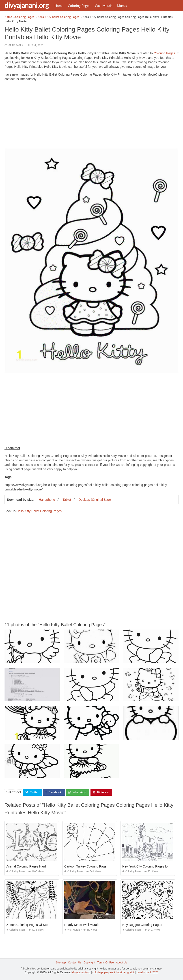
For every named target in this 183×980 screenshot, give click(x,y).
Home (59, 6)
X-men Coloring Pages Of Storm (29, 925)
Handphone (47, 500)
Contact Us (75, 962)
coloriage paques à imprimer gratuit (114, 972)
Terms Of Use (106, 962)
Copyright (89, 962)
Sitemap (61, 962)
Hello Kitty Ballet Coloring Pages (39, 511)
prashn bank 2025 (148, 972)
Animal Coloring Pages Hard (26, 866)
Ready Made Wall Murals (82, 925)
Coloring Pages (79, 6)
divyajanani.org (27, 5)
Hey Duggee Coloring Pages (142, 925)
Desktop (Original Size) (95, 500)
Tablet (67, 500)
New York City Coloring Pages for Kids (149, 866)
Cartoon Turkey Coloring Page (85, 866)
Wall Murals (104, 6)
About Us (122, 962)
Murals (122, 6)
